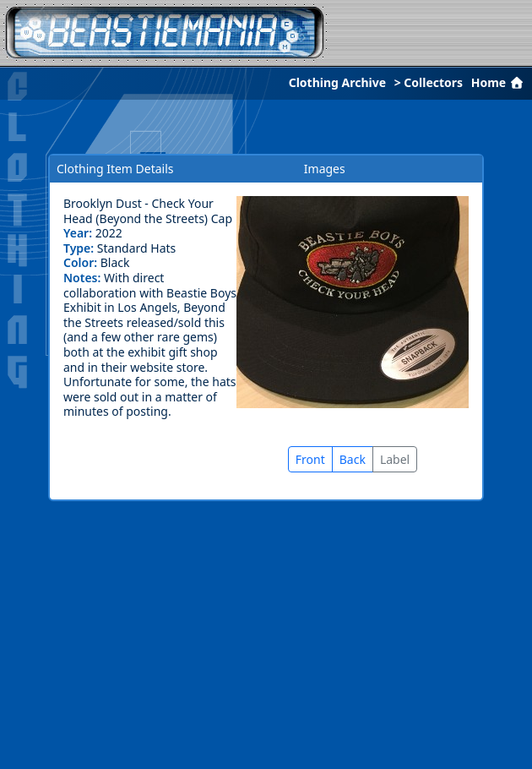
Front (310, 459)
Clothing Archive (337, 82)
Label (395, 459)
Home (499, 82)
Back (353, 459)
